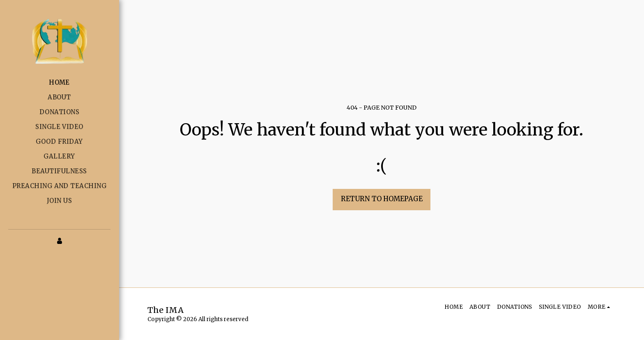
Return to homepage (382, 199)
